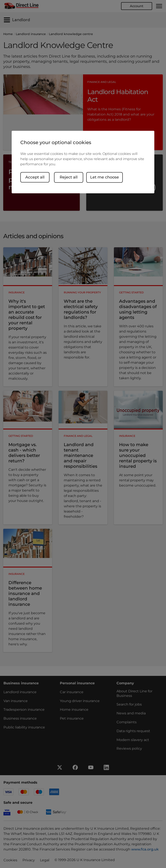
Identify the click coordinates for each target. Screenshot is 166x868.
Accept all (35, 177)
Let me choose (105, 177)
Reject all (69, 177)
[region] (83, 162)
